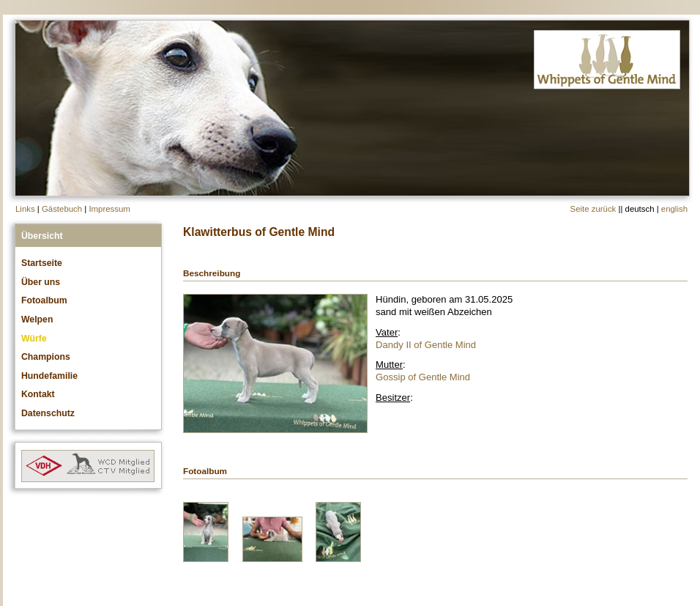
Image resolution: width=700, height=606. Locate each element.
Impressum (109, 209)
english (674, 209)
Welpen (37, 319)
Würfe (34, 339)
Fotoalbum (44, 300)
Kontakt (38, 394)
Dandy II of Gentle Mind (426, 345)
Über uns (41, 282)
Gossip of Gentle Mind (423, 377)
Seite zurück (593, 209)
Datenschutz (48, 413)
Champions (46, 357)
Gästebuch (62, 209)
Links (25, 209)
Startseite (42, 263)
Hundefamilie (49, 376)
